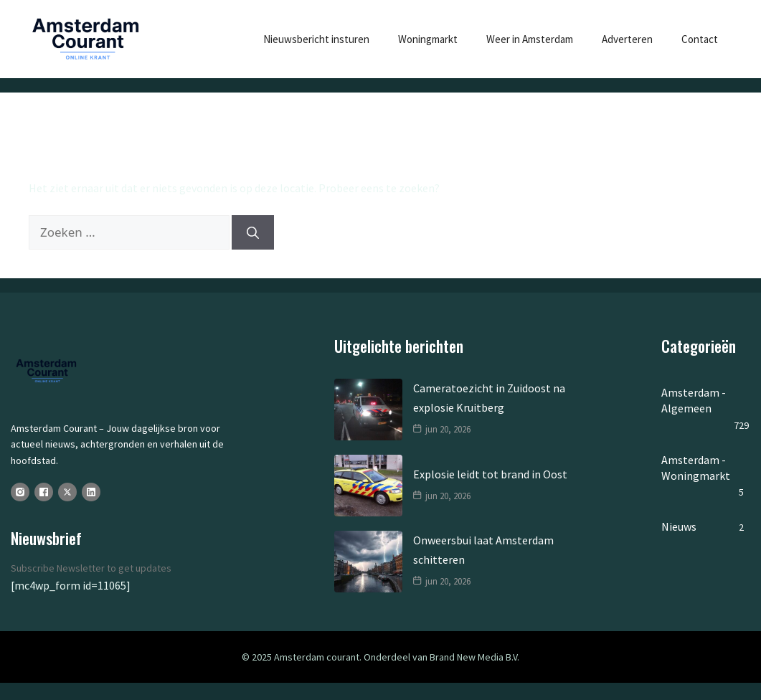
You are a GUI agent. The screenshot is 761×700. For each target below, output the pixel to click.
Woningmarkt (428, 39)
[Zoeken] (253, 232)
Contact (700, 39)
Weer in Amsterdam (530, 39)
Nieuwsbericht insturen (316, 39)
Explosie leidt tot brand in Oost (490, 474)
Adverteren (627, 39)
